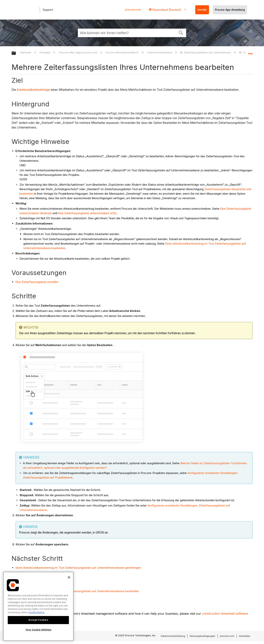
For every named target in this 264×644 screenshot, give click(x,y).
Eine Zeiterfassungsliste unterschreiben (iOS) (87, 213)
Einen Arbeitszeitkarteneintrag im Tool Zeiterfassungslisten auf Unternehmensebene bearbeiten (77, 591)
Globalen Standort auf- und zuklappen (250, 52)
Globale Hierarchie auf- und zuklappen (16, 53)
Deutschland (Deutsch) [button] (166, 10)
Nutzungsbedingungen (203, 636)
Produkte (45, 52)
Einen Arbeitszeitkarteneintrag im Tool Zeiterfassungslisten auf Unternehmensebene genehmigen (78, 568)
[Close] (69, 577)
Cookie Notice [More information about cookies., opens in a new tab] (36, 612)
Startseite (26, 52)
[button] (181, 32)
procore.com (133, 10)
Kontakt (202, 10)
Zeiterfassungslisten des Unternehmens (206, 52)
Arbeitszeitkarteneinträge (34, 90)
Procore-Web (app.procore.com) (78, 52)
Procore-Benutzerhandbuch (123, 52)
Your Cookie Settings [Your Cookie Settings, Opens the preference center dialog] (38, 630)
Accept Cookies (38, 620)
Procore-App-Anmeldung (230, 10)
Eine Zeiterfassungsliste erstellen (37, 282)
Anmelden (245, 636)
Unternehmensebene (160, 52)
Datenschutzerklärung (173, 636)
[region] (38, 606)
